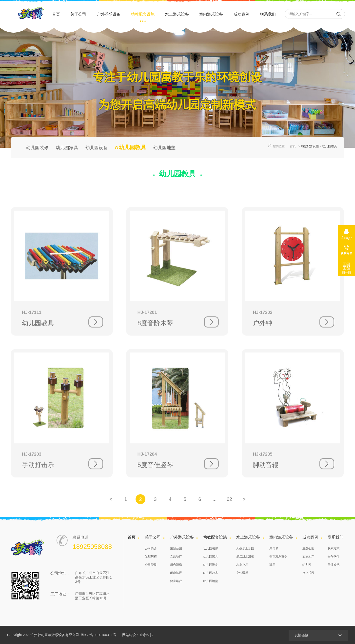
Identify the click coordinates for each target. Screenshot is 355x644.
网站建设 (129, 635)
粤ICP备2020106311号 (98, 635)
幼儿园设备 (97, 148)
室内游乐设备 (211, 14)
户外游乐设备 (109, 14)
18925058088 (346, 249)
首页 (56, 14)
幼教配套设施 (143, 14)
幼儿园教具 (330, 146)
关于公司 (78, 14)
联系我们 (268, 14)
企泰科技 (146, 635)
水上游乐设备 (177, 14)
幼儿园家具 (67, 148)
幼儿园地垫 (164, 148)
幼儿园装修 (37, 148)
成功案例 (241, 14)
